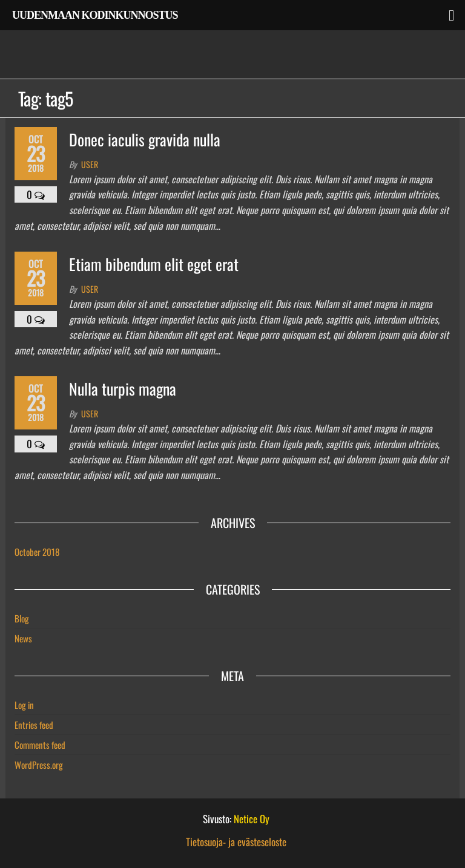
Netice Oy (252, 819)
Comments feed (40, 745)
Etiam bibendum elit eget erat (154, 264)
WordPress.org (39, 765)
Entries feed (34, 725)
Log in (24, 705)
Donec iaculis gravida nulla (145, 139)
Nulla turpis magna (123, 389)
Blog (22, 618)
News (23, 638)
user (90, 164)
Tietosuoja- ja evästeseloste (236, 842)
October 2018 (37, 552)
